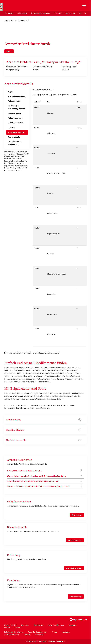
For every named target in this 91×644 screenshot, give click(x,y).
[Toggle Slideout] (84, 5)
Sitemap (18, 628)
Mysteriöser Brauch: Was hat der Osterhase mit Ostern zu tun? (33, 481)
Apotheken (22, 13)
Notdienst (9, 13)
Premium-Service (10, 625)
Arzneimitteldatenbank (41, 13)
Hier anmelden (76, 597)
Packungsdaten (15, 137)
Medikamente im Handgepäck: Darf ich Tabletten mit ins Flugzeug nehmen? (38, 486)
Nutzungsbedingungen (56, 625)
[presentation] (85, 13)
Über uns (27, 635)
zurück (9, 51)
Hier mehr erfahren (74, 568)
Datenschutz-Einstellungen (14, 632)
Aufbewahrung (14, 101)
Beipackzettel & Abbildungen (15, 143)
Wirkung (11, 127)
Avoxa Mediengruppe (12, 635)
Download (73, 625)
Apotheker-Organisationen (38, 632)
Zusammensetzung (16, 132)
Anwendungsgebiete (17, 96)
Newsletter (70, 13)
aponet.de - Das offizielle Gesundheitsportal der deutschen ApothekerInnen (20, 6)
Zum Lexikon (77, 515)
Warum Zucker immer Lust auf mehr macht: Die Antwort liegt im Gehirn (37, 476)
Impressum (25, 625)
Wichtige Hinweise (16, 123)
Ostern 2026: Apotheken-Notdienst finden (24, 471)
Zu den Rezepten (75, 540)
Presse (54, 632)
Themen (58, 13)
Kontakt (7, 628)
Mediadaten (66, 632)
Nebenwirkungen (15, 118)
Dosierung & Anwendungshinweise (17, 107)
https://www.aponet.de (78, 619)
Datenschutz (39, 625)
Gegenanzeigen (14, 113)
